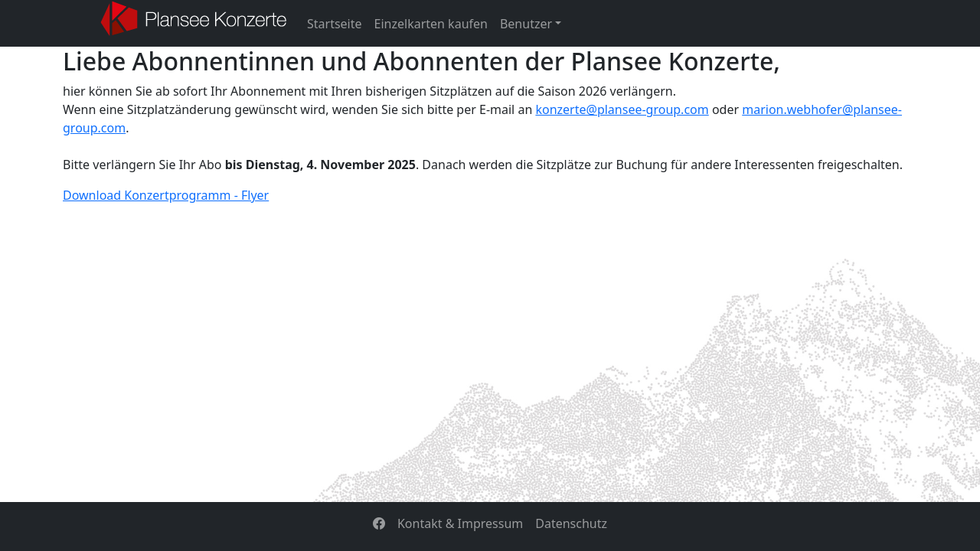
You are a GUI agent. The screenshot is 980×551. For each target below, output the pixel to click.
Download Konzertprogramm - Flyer (166, 195)
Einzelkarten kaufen (431, 24)
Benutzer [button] (526, 24)
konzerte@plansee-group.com (622, 109)
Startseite (335, 24)
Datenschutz (571, 523)
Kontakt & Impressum (460, 523)
